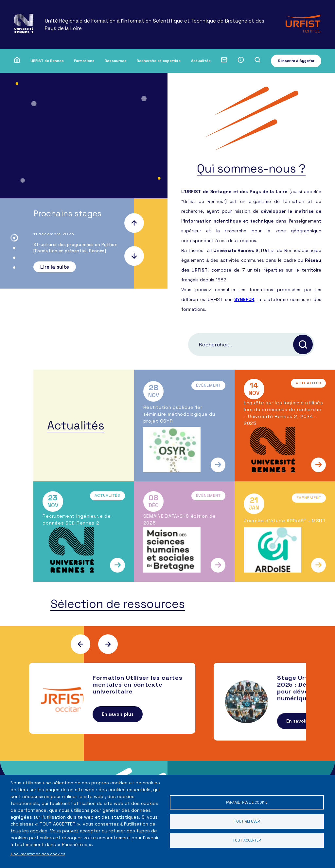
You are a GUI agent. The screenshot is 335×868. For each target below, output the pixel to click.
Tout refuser (247, 821)
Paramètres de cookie (247, 801)
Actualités (201, 61)
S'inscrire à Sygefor (296, 61)
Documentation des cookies (38, 854)
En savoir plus (118, 726)
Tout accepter (247, 842)
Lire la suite (55, 267)
